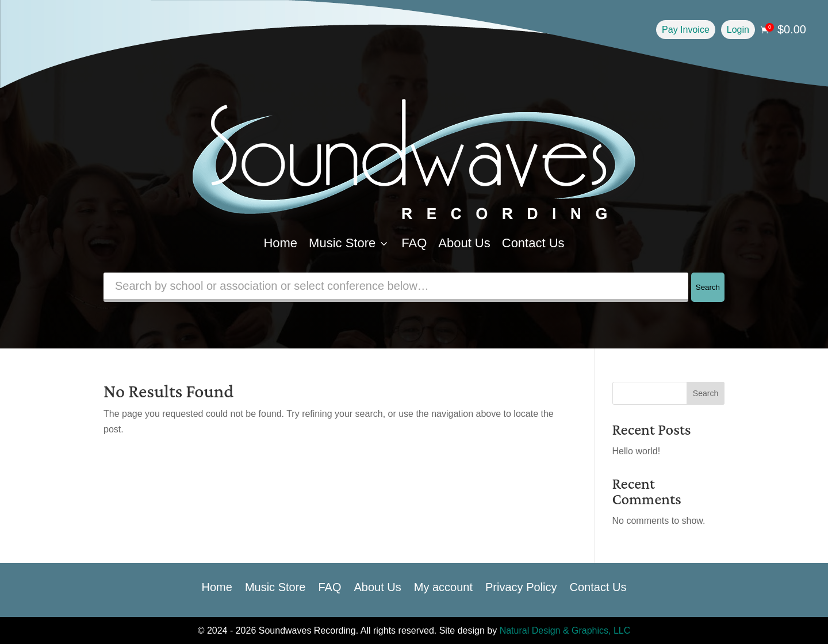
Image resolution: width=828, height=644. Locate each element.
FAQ (414, 243)
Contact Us (533, 243)
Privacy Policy (521, 586)
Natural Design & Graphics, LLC (565, 630)
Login (738, 30)
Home (280, 243)
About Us (464, 243)
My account (443, 586)
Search (708, 287)
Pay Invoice (686, 30)
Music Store (349, 243)
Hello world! (637, 451)
